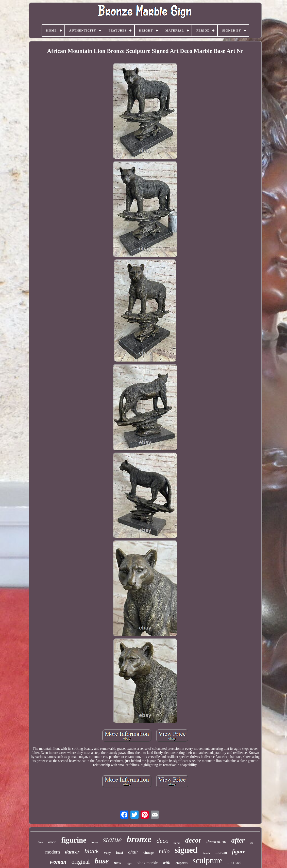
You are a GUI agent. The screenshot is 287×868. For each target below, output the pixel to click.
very (107, 852)
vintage (148, 853)
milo (164, 851)
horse (177, 843)
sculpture (207, 860)
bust (120, 852)
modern (53, 852)
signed (186, 850)
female (206, 853)
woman (58, 862)
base (102, 861)
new (117, 862)
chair (133, 852)
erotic (52, 842)
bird (40, 842)
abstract (234, 863)
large (95, 842)
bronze (139, 839)
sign (129, 863)
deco (163, 841)
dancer (72, 852)
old (251, 843)
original (81, 862)
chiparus (182, 863)
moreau (221, 852)
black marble (147, 863)
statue (112, 840)
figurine (74, 840)
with (166, 863)
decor (193, 840)
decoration (216, 842)
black (92, 851)
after (238, 840)
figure (239, 851)
